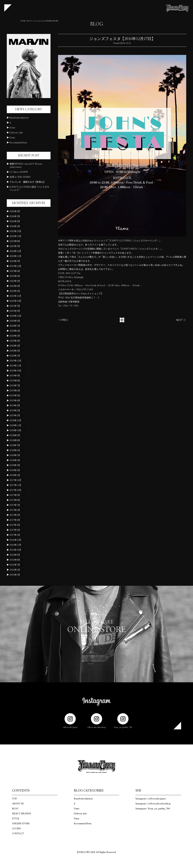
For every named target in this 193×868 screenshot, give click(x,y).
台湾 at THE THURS (20, 177)
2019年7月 (15, 386)
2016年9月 (15, 555)
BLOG (29, 21)
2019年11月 (15, 366)
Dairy (12, 128)
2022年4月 (15, 286)
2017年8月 (15, 500)
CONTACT (18, 834)
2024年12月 (15, 251)
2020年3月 (15, 346)
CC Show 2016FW (19, 172)
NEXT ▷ (181, 320)
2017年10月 (15, 490)
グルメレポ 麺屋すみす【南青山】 (27, 182)
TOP (14, 799)
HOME (23, 21)
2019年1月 (15, 416)
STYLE (16, 819)
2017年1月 (15, 535)
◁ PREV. (63, 320)
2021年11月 (15, 296)
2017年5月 (15, 515)
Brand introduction (19, 118)
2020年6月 (15, 331)
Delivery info (16, 133)
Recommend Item (18, 143)
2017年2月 (15, 530)
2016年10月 (15, 550)
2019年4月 (15, 401)
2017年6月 (15, 510)
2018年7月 (15, 445)
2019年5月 (15, 396)
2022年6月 (15, 276)
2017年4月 (15, 520)
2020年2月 (15, 351)
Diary (12, 138)
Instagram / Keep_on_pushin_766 (153, 809)
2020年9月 (15, 321)
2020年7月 (15, 326)
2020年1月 (15, 356)
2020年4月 (15, 341)
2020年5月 (15, 336)
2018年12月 (15, 420)
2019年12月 (15, 361)
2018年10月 (15, 430)
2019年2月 (15, 411)
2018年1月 (15, 475)
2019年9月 (15, 376)
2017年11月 (15, 485)
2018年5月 (15, 455)
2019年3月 (15, 406)
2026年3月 (15, 216)
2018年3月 (15, 465)
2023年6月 (15, 271)
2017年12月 (15, 480)
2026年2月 (15, 221)
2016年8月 (15, 560)
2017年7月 (15, 505)
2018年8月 (15, 440)
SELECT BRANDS (21, 814)
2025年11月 (15, 236)
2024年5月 (15, 261)
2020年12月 (15, 316)
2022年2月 (15, 291)
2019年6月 (15, 391)
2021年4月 (15, 311)
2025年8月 (15, 241)
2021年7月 (15, 306)
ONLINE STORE (21, 824)
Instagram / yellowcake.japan (151, 799)
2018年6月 (15, 450)
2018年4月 (15, 460)
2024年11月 (15, 256)
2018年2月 (15, 470)
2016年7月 (15, 565)
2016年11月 (15, 545)
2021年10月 (15, 301)
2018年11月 (15, 425)
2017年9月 (15, 495)
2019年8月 (15, 381)
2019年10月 (15, 371)
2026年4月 (15, 211)
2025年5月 (15, 246)
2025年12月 (15, 231)
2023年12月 (15, 266)
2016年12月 (15, 540)
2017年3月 (15, 525)
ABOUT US (18, 804)
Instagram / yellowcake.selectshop (153, 804)
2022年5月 (15, 281)
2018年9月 (15, 435)
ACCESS (16, 829)
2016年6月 (15, 570)
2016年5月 (15, 575)
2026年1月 (15, 226)
